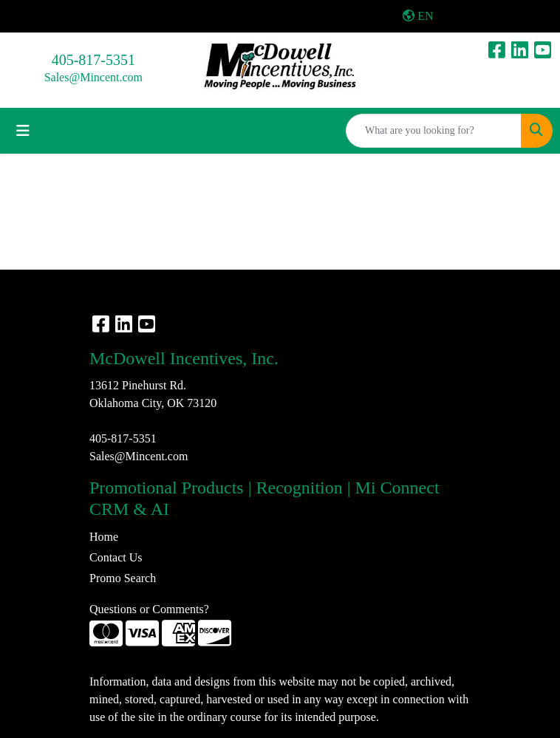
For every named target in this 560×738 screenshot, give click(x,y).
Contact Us (116, 557)
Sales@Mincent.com (93, 77)
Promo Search (123, 578)
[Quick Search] (434, 131)
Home (104, 537)
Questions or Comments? (149, 609)
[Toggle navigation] (23, 131)
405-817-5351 (93, 60)
